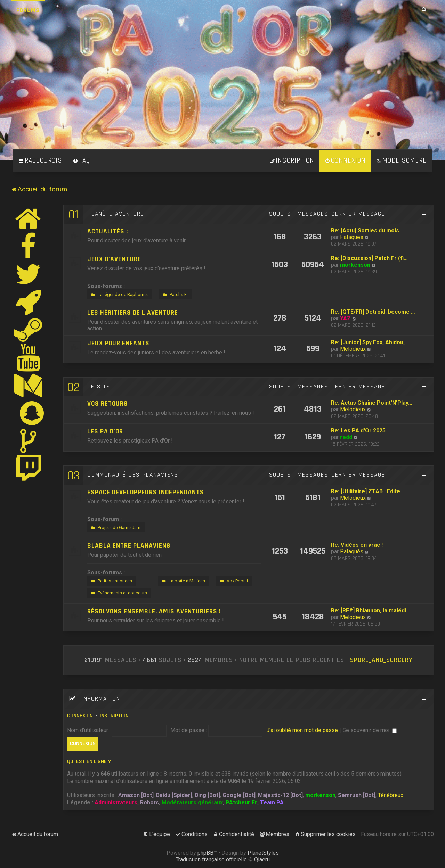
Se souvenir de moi (370, 730)
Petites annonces (111, 581)
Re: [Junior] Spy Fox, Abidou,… (370, 342)
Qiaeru (262, 859)
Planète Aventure (116, 214)
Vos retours (108, 404)
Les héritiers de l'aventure (133, 313)
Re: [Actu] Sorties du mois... (367, 230)
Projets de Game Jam (115, 528)
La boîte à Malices (183, 581)
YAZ (345, 318)
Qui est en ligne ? (89, 762)
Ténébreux (391, 795)
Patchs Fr (175, 295)
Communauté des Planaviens (133, 475)
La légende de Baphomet (119, 295)
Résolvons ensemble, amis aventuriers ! (154, 611)
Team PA (272, 803)
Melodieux (353, 349)
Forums (28, 10)
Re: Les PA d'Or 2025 (358, 431)
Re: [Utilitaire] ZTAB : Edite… (368, 491)
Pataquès (352, 237)
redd (346, 437)
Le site (99, 387)
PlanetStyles (263, 853)
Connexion (80, 716)
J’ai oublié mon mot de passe (302, 730)
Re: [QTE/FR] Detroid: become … (373, 312)
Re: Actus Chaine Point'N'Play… (372, 403)
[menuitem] (81, 161)
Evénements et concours (118, 593)
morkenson (355, 265)
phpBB (205, 853)
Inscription (114, 716)
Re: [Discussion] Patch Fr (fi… (369, 258)
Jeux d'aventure (114, 259)
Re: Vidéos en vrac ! (357, 545)
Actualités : (108, 232)
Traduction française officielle (211, 859)
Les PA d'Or (105, 432)
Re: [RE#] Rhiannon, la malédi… (371, 610)
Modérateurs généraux (192, 803)
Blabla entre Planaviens (129, 546)
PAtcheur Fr (241, 803)
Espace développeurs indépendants (146, 492)
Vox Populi (233, 581)
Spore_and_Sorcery (381, 660)
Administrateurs (116, 803)
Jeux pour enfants (118, 343)
